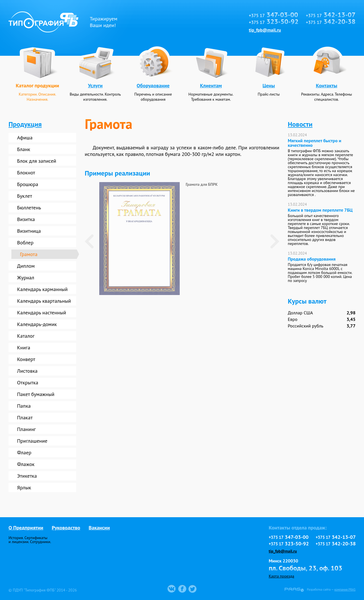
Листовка (27, 371)
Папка (24, 406)
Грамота (29, 254)
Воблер (25, 243)
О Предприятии (26, 528)
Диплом (26, 266)
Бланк (24, 149)
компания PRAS (345, 589)
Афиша (25, 138)
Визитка (26, 219)
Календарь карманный (42, 289)
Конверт (26, 359)
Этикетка (27, 476)
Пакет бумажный (36, 394)
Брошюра (28, 184)
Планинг (26, 429)
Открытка (28, 383)
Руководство (66, 528)
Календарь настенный (42, 313)
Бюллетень (29, 208)
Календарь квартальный (44, 301)
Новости (300, 124)
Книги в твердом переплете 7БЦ (320, 210)
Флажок (26, 464)
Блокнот (26, 173)
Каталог (26, 336)
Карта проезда (281, 576)
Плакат (25, 417)
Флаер (24, 452)
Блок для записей (37, 161)
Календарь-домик (37, 324)
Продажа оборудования (312, 259)
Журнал (26, 278)
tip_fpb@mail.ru (265, 30)
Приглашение (32, 441)
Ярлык (24, 487)
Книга (24, 348)
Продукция (25, 124)
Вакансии (99, 528)
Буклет (25, 196)
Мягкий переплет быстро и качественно (315, 143)
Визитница (29, 231)
